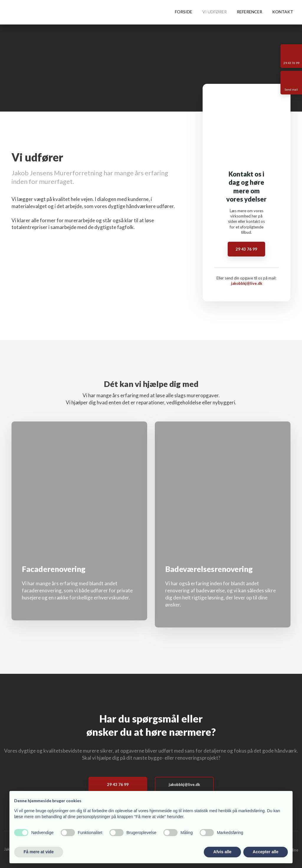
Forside (184, 12)
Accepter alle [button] (266, 852)
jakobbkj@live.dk (247, 283)
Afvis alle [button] (222, 852)
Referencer (250, 12)
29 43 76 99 (246, 249)
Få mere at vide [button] (39, 852)
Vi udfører (215, 12)
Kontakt (283, 12)
